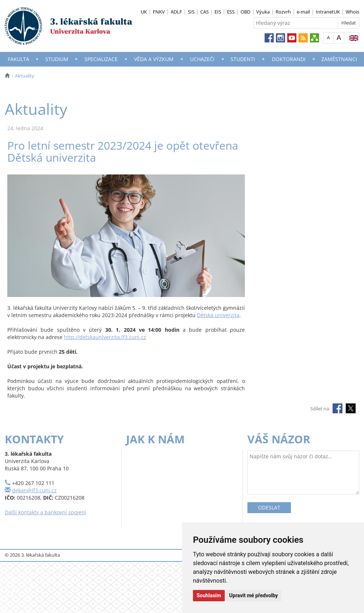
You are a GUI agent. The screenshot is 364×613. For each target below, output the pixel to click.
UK (144, 12)
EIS (218, 12)
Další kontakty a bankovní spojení (45, 512)
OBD (245, 12)
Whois (352, 12)
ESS (231, 12)
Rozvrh (283, 12)
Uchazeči (202, 59)
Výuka (263, 12)
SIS (191, 12)
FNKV (159, 12)
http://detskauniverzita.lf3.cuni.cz (105, 337)
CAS (204, 12)
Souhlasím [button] (209, 595)
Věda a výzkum (154, 59)
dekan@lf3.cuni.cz (34, 490)
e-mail (303, 12)
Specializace (101, 59)
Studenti (243, 59)
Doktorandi (289, 59)
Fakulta (18, 59)
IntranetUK (328, 12)
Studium (57, 59)
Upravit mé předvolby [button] (253, 595)
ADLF (176, 12)
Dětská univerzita (218, 315)
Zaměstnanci (339, 59)
